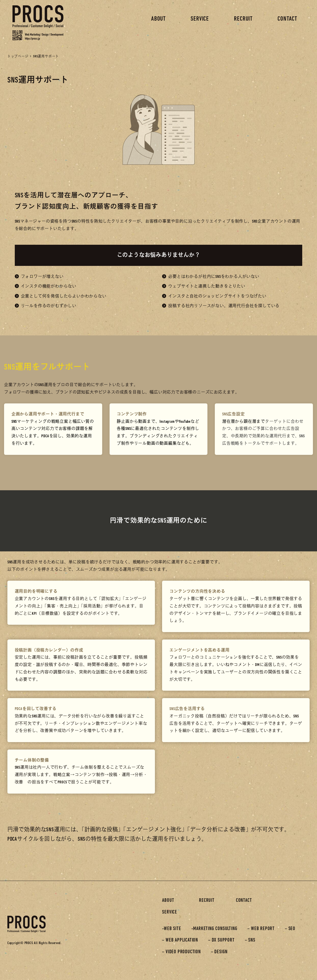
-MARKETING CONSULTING (214, 929)
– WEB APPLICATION (180, 940)
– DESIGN (219, 952)
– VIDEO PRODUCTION (181, 952)
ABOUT (168, 901)
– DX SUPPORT (221, 940)
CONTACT (244, 901)
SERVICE (170, 912)
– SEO (290, 929)
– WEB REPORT (261, 929)
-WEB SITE (171, 929)
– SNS (250, 940)
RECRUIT (207, 901)
